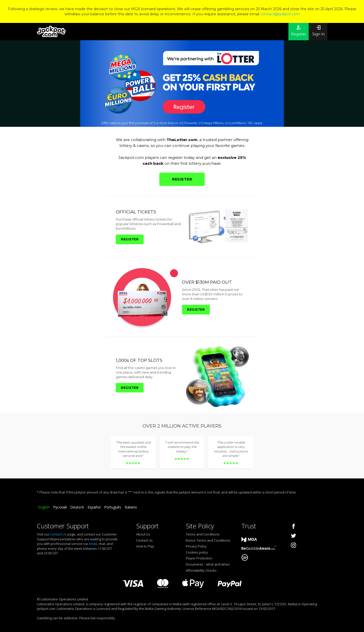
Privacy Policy (196, 546)
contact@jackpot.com (280, 14)
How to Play (145, 546)
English (44, 507)
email (93, 544)
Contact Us (58, 534)
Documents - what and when (208, 564)
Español (94, 507)
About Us (143, 534)
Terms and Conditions (203, 534)
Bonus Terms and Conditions (208, 540)
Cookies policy (197, 552)
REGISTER (182, 179)
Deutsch (77, 507)
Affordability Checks (201, 570)
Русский (60, 507)
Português (113, 507)
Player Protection (199, 558)
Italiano (131, 507)
